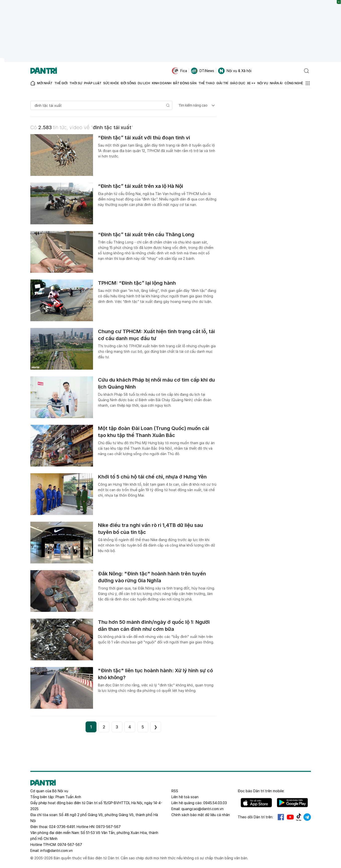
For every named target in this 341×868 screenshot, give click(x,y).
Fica (179, 71)
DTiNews (203, 71)
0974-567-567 (70, 845)
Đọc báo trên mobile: (261, 791)
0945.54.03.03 (215, 803)
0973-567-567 (108, 827)
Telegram (307, 817)
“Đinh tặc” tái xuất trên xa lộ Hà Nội (141, 186)
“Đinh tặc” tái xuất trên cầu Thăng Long (146, 235)
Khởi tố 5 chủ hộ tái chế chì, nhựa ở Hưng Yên (152, 477)
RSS (175, 791)
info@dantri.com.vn (56, 850)
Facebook (281, 817)
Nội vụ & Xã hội (235, 71)
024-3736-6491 (62, 827)
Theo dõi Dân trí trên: (255, 817)
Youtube (290, 817)
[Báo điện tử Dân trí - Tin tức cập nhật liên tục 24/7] (44, 71)
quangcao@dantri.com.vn (202, 809)
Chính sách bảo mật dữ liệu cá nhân (201, 815)
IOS (256, 803)
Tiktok (299, 817)
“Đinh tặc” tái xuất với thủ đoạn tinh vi (144, 138)
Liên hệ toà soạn (185, 797)
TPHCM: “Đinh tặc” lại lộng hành (137, 283)
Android (292, 803)
